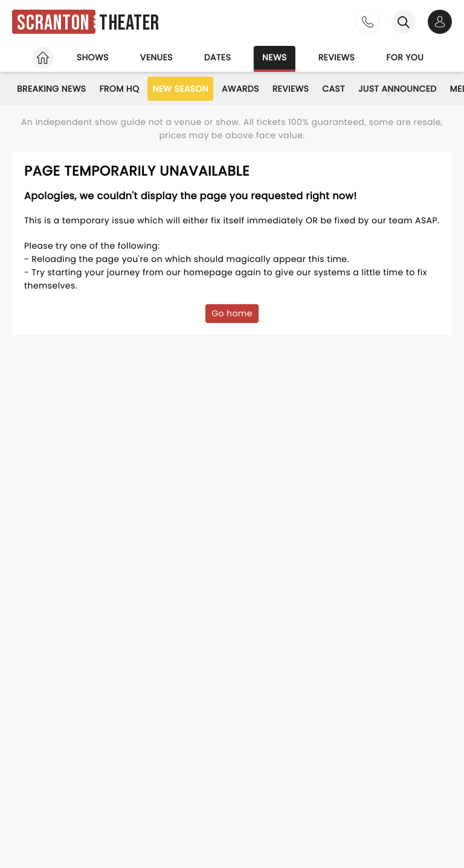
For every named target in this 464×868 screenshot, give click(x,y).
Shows (93, 57)
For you (405, 57)
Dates (217, 57)
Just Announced (398, 89)
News (275, 57)
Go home (232, 313)
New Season (180, 89)
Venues (156, 57)
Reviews (337, 57)
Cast (333, 89)
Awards (240, 89)
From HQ (119, 89)
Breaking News (51, 89)
